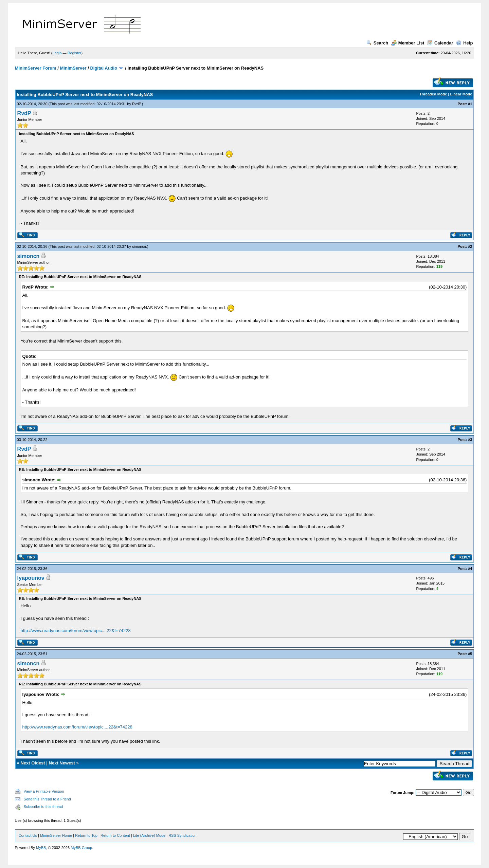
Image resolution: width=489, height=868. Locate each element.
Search (377, 43)
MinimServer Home (56, 835)
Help (464, 43)
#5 (470, 654)
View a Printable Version (44, 791)
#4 (470, 569)
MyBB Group (81, 848)
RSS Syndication (183, 835)
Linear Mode (461, 94)
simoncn (139, 246)
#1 (470, 104)
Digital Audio (104, 68)
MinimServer (73, 68)
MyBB (41, 848)
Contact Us (28, 835)
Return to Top (86, 835)
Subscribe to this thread (43, 807)
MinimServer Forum (36, 68)
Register (75, 53)
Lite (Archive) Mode (149, 835)
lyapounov (31, 578)
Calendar (440, 43)
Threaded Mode (433, 94)
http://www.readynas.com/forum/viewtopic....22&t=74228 (76, 631)
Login (57, 53)
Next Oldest (33, 763)
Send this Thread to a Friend (47, 799)
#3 (470, 440)
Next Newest (62, 763)
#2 (470, 246)
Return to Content (115, 835)
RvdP (136, 104)
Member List (408, 43)
